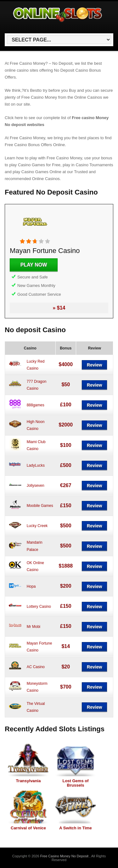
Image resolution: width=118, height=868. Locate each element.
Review (94, 365)
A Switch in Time (75, 828)
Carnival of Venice (28, 828)
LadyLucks (36, 465)
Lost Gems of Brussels (75, 783)
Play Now (34, 265)
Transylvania (28, 781)
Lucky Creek (37, 526)
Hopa (31, 586)
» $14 (59, 308)
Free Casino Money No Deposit (65, 856)
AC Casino (36, 667)
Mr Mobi (34, 627)
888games (36, 405)
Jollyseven (36, 486)
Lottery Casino (39, 607)
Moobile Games (40, 506)
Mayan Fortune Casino (45, 251)
